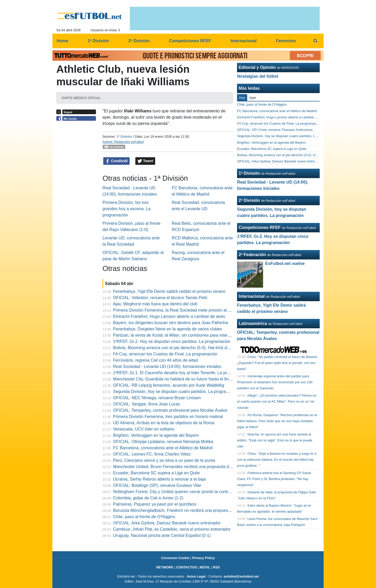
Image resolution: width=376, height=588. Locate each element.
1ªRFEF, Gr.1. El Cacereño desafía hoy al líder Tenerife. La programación (181, 373)
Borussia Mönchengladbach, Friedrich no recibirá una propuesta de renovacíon (186, 510)
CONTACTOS (186, 567)
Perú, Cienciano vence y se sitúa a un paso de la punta (164, 460)
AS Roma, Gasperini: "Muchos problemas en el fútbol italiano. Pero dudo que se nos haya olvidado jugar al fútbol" (277, 421)
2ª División (249, 200)
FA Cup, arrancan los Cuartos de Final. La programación (165, 354)
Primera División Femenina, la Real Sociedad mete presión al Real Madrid (182, 310)
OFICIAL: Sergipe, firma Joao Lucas (147, 404)
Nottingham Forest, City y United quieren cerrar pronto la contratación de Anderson (190, 492)
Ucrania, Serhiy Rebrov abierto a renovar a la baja (160, 479)
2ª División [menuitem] (139, 41)
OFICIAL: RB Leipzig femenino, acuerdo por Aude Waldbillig (169, 385)
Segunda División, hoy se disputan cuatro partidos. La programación (176, 392)
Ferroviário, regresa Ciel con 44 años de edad (156, 360)
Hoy (242, 98)
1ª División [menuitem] (98, 41)
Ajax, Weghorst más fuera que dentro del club (155, 304)
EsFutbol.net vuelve (285, 263)
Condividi (117, 161)
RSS (216, 567)
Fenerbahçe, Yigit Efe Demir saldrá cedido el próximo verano (169, 291)
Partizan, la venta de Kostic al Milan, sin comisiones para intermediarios (180, 335)
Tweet (145, 161)
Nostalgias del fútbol (257, 76)
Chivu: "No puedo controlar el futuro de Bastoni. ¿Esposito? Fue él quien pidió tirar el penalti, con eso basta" (277, 363)
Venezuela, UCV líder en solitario (144, 429)
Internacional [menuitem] (244, 41)
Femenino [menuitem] (286, 41)
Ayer (253, 98)
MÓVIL (205, 567)
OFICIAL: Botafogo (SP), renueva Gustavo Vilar (157, 485)
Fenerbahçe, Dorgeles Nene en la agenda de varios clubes (168, 329)
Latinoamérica (253, 323)
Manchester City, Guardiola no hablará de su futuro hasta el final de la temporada (188, 379)
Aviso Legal (196, 576)
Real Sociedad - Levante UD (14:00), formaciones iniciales (167, 366)
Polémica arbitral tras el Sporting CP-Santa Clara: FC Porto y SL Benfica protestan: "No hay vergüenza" (274, 479)
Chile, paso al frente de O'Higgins (144, 517)
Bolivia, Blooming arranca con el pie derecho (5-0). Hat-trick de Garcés (179, 348)
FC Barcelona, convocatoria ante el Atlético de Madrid (163, 448)
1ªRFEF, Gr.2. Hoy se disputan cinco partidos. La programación (172, 341)
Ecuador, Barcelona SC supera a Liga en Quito (157, 473)
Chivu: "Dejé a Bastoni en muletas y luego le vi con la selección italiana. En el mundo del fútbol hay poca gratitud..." (277, 460)
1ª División (124, 137)
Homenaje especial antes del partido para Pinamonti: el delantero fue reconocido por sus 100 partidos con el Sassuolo (275, 382)
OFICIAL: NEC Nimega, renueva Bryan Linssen (157, 398)
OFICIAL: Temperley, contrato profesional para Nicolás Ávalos (170, 410)
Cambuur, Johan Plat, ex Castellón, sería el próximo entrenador (172, 529)
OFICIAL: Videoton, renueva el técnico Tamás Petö (160, 298)
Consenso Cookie (175, 558)
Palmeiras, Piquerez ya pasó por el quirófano (155, 504)
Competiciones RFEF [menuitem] (190, 41)
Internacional (252, 296)
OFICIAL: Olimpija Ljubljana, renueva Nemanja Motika (163, 442)
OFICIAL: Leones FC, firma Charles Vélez (152, 454)
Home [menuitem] (62, 41)
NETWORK (165, 567)
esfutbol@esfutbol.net (241, 576)
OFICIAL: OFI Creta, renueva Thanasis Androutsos (275, 130)
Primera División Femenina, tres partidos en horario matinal (168, 417)
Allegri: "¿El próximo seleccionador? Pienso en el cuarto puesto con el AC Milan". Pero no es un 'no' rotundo (277, 401)
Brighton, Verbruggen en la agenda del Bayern (156, 435)
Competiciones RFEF (260, 228)
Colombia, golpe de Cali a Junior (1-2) (148, 498)
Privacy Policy (204, 558)
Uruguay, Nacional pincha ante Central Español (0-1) (162, 535)
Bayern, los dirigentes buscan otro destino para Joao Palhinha (171, 323)
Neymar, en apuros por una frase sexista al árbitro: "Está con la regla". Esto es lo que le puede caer (275, 440)
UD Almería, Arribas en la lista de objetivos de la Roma (164, 423)
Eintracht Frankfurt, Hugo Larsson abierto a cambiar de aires (169, 316)
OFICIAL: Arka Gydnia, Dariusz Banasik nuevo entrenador (167, 523)
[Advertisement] (77, 204)
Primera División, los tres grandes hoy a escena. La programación (126, 209)
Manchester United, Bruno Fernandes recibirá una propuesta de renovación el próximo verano (200, 467)
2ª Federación (252, 255)
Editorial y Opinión (257, 67)
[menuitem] (315, 41)
